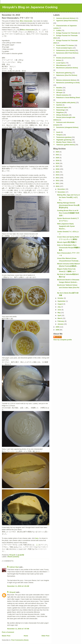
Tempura (59, 135)
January (61, 324)
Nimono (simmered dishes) (66, 80)
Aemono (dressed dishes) (66, 18)
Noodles (59, 88)
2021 (58, 155)
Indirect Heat (14, 567)
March (60, 318)
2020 (58, 158)
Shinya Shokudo (62, 115)
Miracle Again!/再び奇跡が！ (67, 242)
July (59, 307)
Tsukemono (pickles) (64, 137)
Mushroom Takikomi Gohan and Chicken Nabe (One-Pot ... (68, 288)
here (37, 538)
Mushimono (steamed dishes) (67, 68)
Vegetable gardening (64, 140)
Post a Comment (8, 632)
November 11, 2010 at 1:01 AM (18, 586)
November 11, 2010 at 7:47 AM (18, 629)
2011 (58, 183)
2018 (58, 163)
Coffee (59, 30)
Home (26, 636)
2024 (58, 152)
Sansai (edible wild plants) (66, 103)
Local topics (61, 63)
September (62, 301)
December (61, 189)
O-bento (59, 90)
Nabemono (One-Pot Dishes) (67, 75)
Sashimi (59, 105)
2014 (58, 175)
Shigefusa (60, 112)
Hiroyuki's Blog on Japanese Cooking (30, 7)
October (61, 298)
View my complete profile (63, 340)
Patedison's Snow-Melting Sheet (68, 98)
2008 (58, 330)
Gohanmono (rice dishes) (66, 50)
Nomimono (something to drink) (68, 83)
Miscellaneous (62, 65)
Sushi (58, 132)
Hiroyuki (12, 592)
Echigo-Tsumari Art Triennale (67, 33)
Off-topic (59, 93)
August (60, 304)
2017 (58, 166)
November (62, 192)
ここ (37, 545)
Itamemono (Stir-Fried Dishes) (67, 53)
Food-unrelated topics (64, 48)
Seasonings (61, 110)
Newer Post (6, 636)
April (60, 315)
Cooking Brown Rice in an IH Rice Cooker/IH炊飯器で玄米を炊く (68, 213)
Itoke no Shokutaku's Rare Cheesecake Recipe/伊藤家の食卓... (68, 248)
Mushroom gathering (64, 73)
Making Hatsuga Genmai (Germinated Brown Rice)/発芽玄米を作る (68, 205)
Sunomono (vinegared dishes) (67, 127)
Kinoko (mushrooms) (64, 58)
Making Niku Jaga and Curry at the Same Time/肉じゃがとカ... (68, 197)
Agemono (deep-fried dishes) (67, 21)
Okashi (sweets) (13, 557)
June (60, 310)
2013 (58, 178)
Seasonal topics (62, 107)
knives (59, 60)
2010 (58, 186)
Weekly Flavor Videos (64, 142)
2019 (58, 160)
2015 (58, 172)
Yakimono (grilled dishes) (66, 145)
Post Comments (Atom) (20, 640)
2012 (58, 181)
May (59, 313)
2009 (58, 327)
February (61, 321)
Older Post (45, 636)
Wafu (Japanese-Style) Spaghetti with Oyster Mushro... (66, 226)
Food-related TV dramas (65, 45)
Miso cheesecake (26, 21)
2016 (58, 169)
